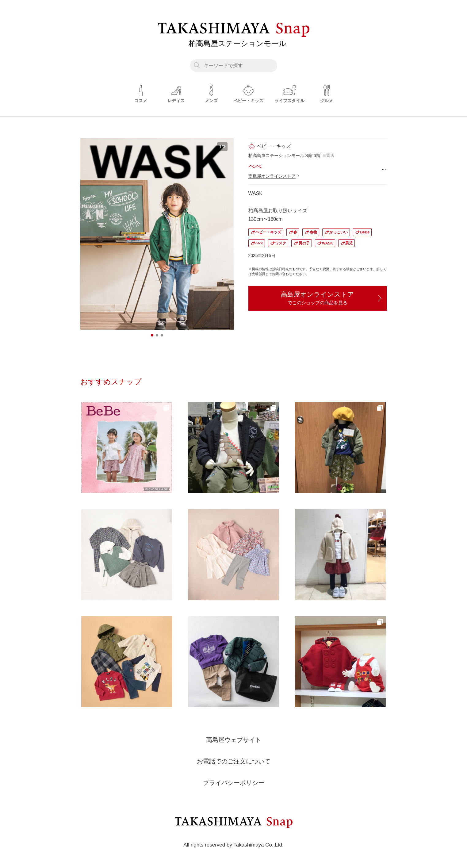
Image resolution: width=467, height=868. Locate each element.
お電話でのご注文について (234, 761)
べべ (259, 243)
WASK (327, 243)
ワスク (281, 243)
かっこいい (339, 232)
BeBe (365, 232)
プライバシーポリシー (234, 783)
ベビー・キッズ (268, 232)
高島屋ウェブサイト (234, 740)
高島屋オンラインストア (272, 176)
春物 (313, 232)
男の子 (304, 243)
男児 (349, 243)
